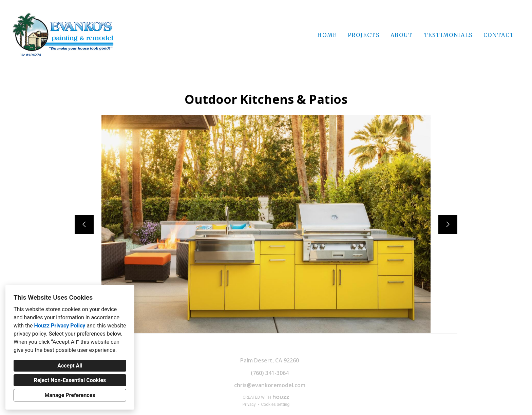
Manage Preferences (70, 395)
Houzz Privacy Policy (60, 326)
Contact (499, 35)
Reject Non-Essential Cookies (70, 380)
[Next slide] (448, 224)
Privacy (249, 404)
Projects (364, 35)
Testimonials (448, 35)
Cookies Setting (275, 404)
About (402, 35)
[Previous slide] (84, 224)
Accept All (70, 366)
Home (327, 35)
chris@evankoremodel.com (270, 385)
